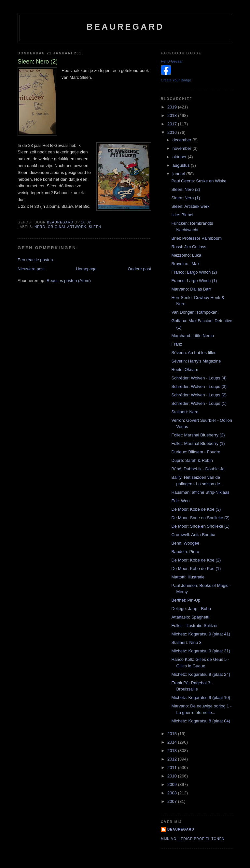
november (182, 148)
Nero (40, 227)
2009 (173, 784)
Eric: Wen (180, 501)
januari (180, 174)
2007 (173, 801)
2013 (173, 751)
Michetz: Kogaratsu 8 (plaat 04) (201, 721)
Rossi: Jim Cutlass (189, 247)
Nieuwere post (31, 269)
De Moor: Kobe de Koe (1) (196, 569)
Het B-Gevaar (172, 61)
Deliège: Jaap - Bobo (191, 609)
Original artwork (67, 227)
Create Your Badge (176, 80)
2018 (173, 115)
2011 (173, 768)
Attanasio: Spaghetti (190, 617)
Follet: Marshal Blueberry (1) (198, 443)
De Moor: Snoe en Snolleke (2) (200, 518)
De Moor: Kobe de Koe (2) (196, 560)
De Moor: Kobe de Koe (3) (196, 509)
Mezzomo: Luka (186, 255)
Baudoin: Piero (185, 552)
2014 (173, 742)
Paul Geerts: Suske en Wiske (199, 181)
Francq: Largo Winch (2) (194, 272)
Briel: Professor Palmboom (196, 238)
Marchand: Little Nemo (193, 336)
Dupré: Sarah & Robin (192, 460)
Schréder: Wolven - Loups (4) (199, 378)
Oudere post (139, 269)
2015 (173, 734)
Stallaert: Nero (185, 412)
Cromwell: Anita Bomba (193, 535)
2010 (173, 776)
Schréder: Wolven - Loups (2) (199, 395)
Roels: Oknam (185, 370)
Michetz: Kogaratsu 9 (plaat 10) (201, 697)
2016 (173, 132)
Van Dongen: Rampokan (194, 312)
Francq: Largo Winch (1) (194, 281)
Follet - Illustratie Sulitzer (194, 626)
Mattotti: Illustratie (188, 577)
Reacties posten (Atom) (69, 281)
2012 (173, 759)
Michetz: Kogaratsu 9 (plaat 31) (201, 651)
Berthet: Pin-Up (186, 600)
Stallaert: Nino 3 (186, 642)
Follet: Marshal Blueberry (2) (198, 435)
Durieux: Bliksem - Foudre (196, 452)
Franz (177, 344)
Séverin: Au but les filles (194, 353)
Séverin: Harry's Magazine (196, 361)
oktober (180, 157)
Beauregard (125, 27)
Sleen (95, 227)
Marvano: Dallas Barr (191, 289)
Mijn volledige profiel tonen (193, 839)
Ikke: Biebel (182, 215)
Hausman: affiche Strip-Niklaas (200, 492)
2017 (173, 124)
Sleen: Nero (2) (186, 189)
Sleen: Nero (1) (186, 198)
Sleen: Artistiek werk (190, 206)
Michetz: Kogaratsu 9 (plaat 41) (201, 634)
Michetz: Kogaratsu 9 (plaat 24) (201, 674)
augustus (182, 165)
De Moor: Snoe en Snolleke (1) (200, 526)
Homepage (86, 269)
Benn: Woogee (185, 543)
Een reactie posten (35, 260)
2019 (173, 107)
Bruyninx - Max (185, 264)
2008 (173, 793)
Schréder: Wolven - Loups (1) (199, 403)
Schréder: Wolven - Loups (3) (199, 386)
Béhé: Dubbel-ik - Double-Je (198, 469)
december (182, 140)
